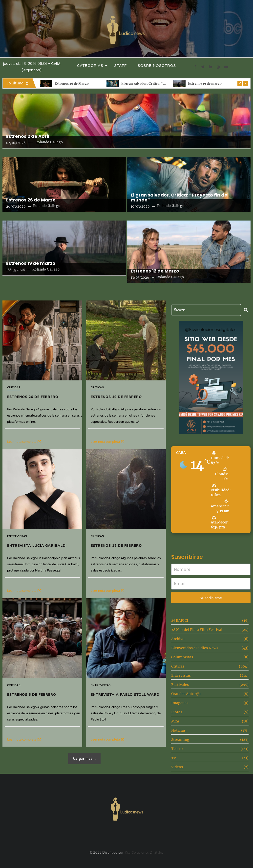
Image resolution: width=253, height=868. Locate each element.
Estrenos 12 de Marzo (155, 271)
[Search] (206, 310)
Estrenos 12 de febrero (116, 546)
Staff (120, 65)
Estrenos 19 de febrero (116, 397)
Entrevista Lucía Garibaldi (37, 546)
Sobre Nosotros (157, 65)
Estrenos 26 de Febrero (33, 397)
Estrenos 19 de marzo (205, 83)
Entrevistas (17, 536)
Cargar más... (84, 758)
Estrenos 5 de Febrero (32, 695)
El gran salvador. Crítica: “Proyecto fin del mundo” (161, 83)
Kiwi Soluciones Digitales (144, 852)
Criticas (14, 387)
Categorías (92, 65)
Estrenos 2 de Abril (28, 136)
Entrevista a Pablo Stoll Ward (125, 695)
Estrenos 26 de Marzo (72, 83)
